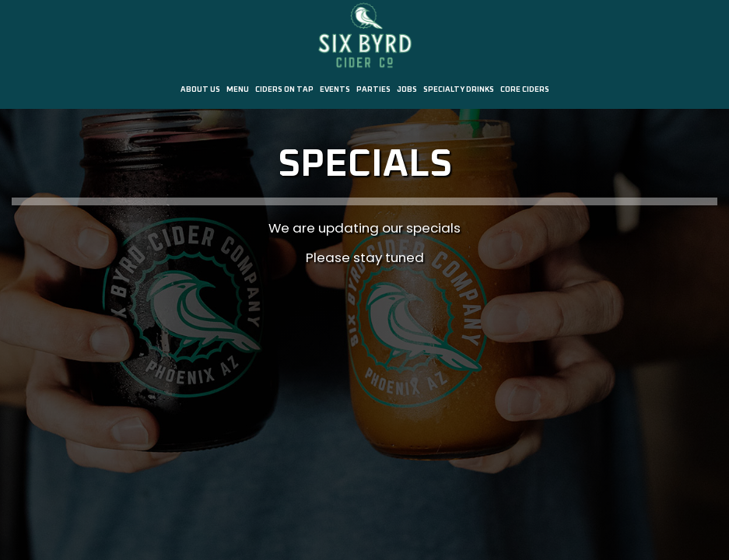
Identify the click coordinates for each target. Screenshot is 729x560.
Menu (238, 89)
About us (200, 89)
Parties (373, 89)
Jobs (407, 89)
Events (335, 89)
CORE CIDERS (525, 89)
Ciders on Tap (284, 89)
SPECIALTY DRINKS (459, 89)
